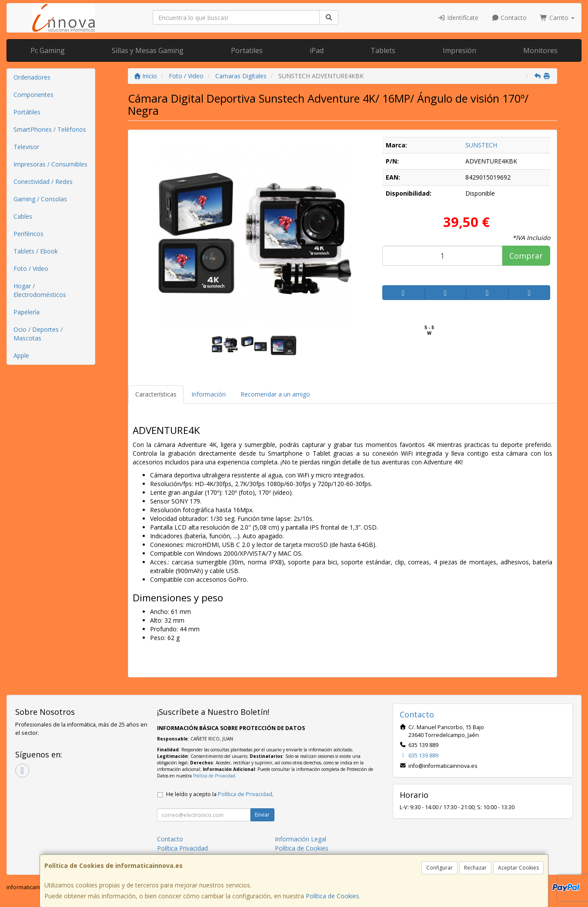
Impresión (459, 50)
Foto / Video (31, 268)
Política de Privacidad (214, 776)
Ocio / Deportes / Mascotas (38, 334)
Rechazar (475, 868)
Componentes (33, 95)
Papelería (27, 312)
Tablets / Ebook (36, 251)
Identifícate (458, 18)
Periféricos (28, 234)
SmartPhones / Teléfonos (50, 129)
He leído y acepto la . (220, 794)
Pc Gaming (48, 50)
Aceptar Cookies (518, 868)
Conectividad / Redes (43, 182)
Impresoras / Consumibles (50, 164)
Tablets (383, 50)
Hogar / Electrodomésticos (40, 290)
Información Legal (301, 839)
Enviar (262, 815)
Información (209, 394)
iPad (317, 50)
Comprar (526, 256)
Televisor (26, 147)
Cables (23, 216)
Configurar (439, 868)
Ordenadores (32, 77)
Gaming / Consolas (40, 199)
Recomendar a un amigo (275, 394)
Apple (21, 355)
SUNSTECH (481, 145)
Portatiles (247, 50)
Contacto (509, 18)
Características (156, 394)
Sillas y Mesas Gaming (148, 50)
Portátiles (27, 112)
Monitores (540, 50)
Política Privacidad (182, 848)
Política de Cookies (332, 896)
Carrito (557, 18)
